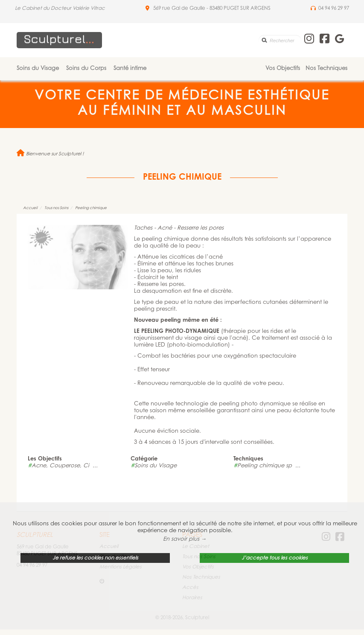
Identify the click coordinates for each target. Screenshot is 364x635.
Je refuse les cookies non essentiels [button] (95, 558)
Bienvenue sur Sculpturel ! (50, 154)
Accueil (30, 208)
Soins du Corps (86, 68)
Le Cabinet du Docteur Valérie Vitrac (60, 9)
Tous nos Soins (56, 208)
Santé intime (130, 68)
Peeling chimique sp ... (267, 466)
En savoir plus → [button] (185, 539)
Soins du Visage (38, 68)
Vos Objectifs (283, 68)
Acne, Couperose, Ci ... (63, 466)
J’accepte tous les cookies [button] (275, 558)
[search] (280, 40)
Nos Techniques (326, 68)
